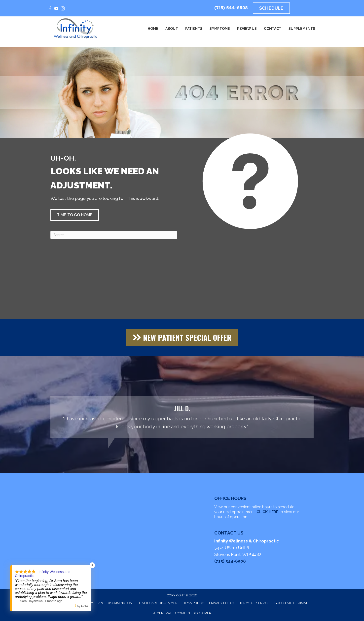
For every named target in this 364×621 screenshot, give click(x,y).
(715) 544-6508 (231, 8)
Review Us (247, 29)
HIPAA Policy (193, 603)
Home (153, 29)
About (172, 29)
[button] (75, 215)
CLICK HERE (267, 512)
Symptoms (220, 29)
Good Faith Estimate (292, 603)
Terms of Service (255, 603)
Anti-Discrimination (115, 603)
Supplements (302, 29)
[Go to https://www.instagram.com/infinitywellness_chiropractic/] (63, 9)
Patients (194, 29)
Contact (273, 29)
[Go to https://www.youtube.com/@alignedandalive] (56, 9)
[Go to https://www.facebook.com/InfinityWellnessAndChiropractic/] (50, 9)
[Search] (114, 235)
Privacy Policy (222, 603)
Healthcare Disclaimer (158, 603)
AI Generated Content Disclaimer (182, 613)
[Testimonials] (182, 417)
